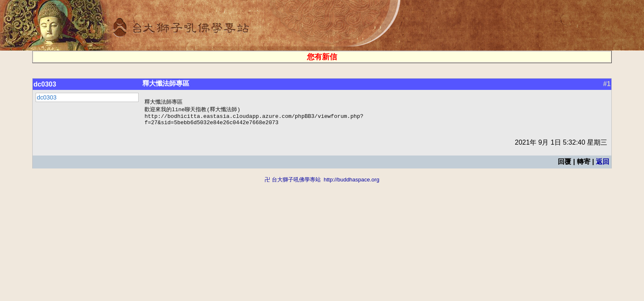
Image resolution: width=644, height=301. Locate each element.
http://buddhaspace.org (352, 183)
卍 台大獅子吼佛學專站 (293, 183)
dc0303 (45, 84)
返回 (603, 165)
